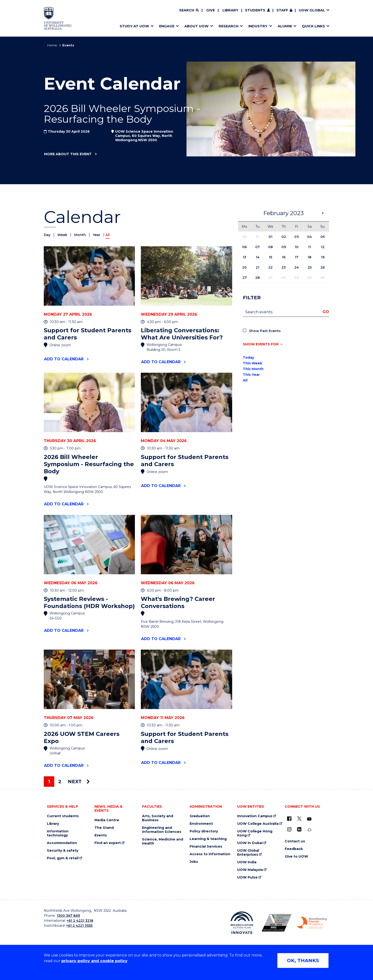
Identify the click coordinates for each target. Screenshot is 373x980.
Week (63, 235)
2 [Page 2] (60, 782)
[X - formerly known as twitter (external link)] (299, 819)
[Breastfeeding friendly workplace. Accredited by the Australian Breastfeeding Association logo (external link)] (312, 923)
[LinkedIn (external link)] (299, 829)
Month (81, 235)
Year (97, 235)
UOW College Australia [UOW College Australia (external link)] (258, 824)
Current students (63, 816)
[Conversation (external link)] (309, 830)
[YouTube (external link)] (309, 819)
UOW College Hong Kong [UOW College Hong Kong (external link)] (255, 833)
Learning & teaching (208, 839)
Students (255, 10)
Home (52, 45)
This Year (251, 375)
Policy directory (204, 831)
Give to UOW (296, 857)
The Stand (104, 828)
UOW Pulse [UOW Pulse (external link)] (247, 877)
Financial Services (206, 847)
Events (101, 835)
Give (211, 10)
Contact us (295, 841)
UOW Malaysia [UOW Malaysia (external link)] (250, 870)
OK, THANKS (303, 961)
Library (230, 10)
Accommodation (62, 843)
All (245, 380)
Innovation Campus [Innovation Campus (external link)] (255, 816)
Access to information (210, 854)
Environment (201, 824)
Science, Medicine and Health (163, 841)
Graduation (200, 816)
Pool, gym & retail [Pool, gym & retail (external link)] (63, 858)
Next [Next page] (79, 782)
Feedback (294, 849)
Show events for (261, 344)
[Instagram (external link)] (289, 829)
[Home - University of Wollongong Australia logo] (58, 18)
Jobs (194, 862)
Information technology (58, 833)
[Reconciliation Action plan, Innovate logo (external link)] (242, 923)
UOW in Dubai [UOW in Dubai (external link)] (250, 843)
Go (326, 312)
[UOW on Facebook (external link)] (289, 819)
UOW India (247, 862)
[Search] (189, 10)
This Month (253, 369)
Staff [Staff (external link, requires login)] (282, 10)
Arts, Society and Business (158, 818)
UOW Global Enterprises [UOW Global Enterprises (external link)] (248, 853)
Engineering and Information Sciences (162, 830)
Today (248, 357)
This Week (253, 363)
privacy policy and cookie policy (94, 961)
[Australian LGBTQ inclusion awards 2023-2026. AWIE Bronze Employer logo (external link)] (277, 923)
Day (48, 235)
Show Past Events (265, 331)
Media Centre (107, 820)
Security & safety (63, 851)
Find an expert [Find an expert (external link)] (108, 843)
